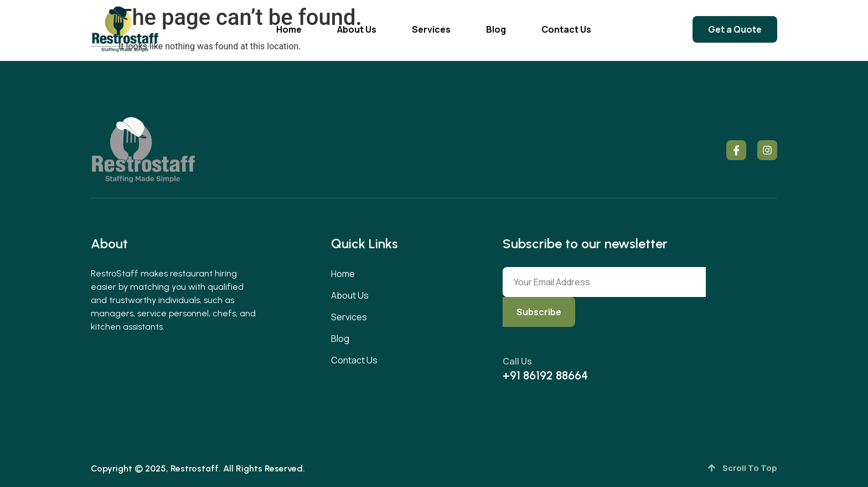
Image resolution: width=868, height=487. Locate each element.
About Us (357, 29)
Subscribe (539, 312)
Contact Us (566, 29)
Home (289, 29)
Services (431, 29)
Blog (496, 29)
